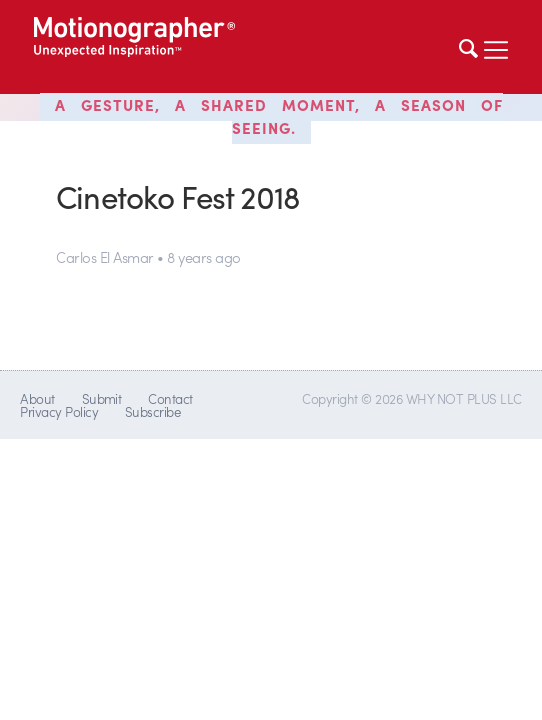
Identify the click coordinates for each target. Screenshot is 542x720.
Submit (102, 398)
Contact (170, 398)
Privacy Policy (59, 411)
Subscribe (152, 411)
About (37, 398)
